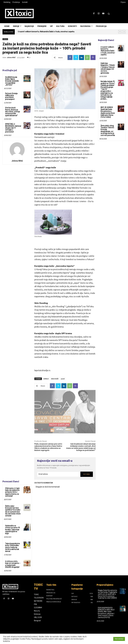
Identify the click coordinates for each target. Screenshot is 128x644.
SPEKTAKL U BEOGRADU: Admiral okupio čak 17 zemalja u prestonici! (13, 128)
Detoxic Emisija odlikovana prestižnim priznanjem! (11, 96)
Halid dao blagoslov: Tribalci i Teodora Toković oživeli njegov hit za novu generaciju (108, 68)
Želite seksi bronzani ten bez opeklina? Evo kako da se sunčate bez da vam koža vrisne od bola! (13, 511)
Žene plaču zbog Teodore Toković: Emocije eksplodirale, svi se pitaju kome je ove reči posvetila (108, 130)
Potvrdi (87, 474)
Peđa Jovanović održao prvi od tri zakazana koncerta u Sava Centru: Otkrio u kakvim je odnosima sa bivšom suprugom (48, 447)
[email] (59, 474)
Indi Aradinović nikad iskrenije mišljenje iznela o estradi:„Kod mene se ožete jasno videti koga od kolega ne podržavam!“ (81, 447)
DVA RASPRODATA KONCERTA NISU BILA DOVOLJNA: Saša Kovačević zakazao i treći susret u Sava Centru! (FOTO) (106, 613)
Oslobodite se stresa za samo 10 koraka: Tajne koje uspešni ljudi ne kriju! (12, 530)
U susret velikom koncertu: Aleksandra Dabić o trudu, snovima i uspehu (46, 32)
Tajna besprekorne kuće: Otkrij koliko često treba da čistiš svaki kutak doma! (12, 547)
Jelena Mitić (11, 57)
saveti (63, 379)
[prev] (120, 32)
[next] (124, 32)
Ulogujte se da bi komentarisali (48, 487)
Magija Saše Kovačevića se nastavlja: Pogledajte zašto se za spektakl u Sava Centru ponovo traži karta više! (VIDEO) (107, 594)
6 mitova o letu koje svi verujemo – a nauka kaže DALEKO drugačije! (13, 564)
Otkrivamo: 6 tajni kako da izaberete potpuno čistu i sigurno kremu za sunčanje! (12, 492)
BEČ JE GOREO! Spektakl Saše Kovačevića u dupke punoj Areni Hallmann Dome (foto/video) (108, 112)
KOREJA (46, 379)
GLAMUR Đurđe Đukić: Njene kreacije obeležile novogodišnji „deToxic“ (12, 81)
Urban (5, 39)
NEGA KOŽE (55, 379)
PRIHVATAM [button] (119, 639)
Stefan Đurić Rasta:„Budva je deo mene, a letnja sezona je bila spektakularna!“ (12, 112)
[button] (109, 14)
